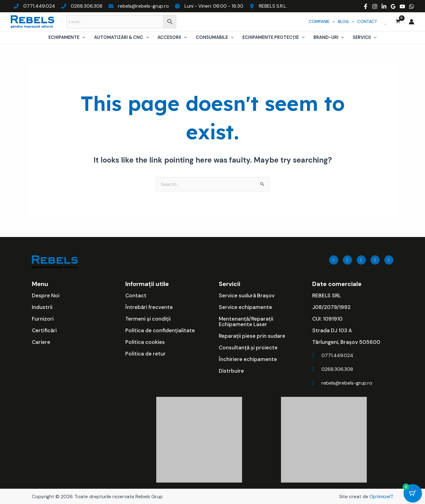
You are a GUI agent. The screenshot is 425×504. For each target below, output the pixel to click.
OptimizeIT (381, 496)
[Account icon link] (412, 22)
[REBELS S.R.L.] (268, 6)
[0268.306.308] (82, 6)
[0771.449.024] (34, 6)
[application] (332, 22)
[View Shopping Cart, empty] (398, 22)
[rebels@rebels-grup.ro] (139, 6)
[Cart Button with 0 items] (413, 493)
